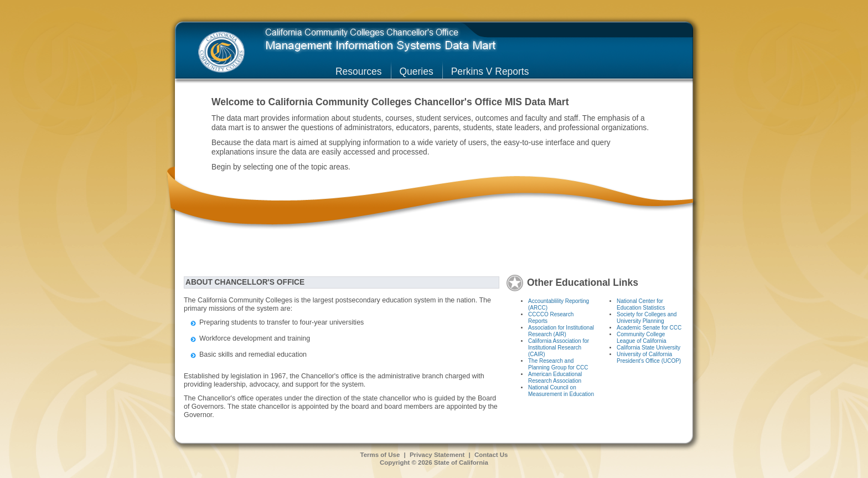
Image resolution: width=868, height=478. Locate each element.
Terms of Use (380, 455)
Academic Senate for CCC (649, 328)
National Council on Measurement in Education (561, 391)
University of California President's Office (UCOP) (649, 358)
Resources (359, 71)
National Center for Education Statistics (641, 304)
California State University (649, 348)
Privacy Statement (437, 455)
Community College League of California (642, 338)
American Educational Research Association (555, 377)
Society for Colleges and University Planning (647, 318)
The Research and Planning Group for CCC (558, 364)
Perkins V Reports (490, 71)
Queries (417, 71)
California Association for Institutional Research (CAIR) (559, 348)
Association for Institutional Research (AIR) (561, 331)
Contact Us (491, 455)
